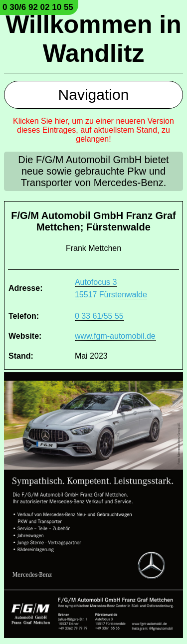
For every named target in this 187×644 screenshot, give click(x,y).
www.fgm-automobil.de (115, 336)
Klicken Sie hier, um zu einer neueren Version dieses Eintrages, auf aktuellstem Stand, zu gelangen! (93, 130)
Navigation (94, 95)
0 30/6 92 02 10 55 (38, 7)
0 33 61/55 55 (99, 316)
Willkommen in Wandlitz (93, 39)
